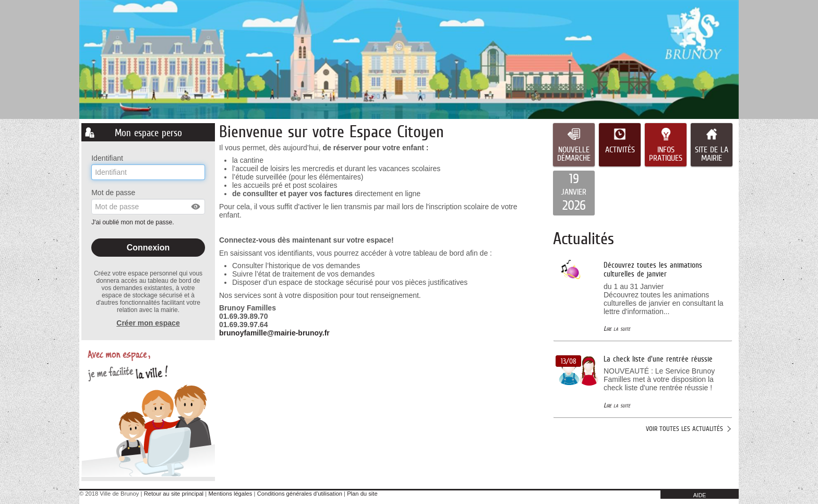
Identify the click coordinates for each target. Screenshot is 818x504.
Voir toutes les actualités (684, 429)
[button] (196, 207)
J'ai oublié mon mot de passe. (134, 222)
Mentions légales (230, 494)
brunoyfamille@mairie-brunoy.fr (274, 333)
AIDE (700, 495)
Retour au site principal (174, 494)
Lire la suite (617, 328)
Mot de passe (113, 193)
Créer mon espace (148, 323)
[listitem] (574, 193)
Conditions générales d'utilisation (300, 494)
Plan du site (362, 494)
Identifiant (107, 158)
